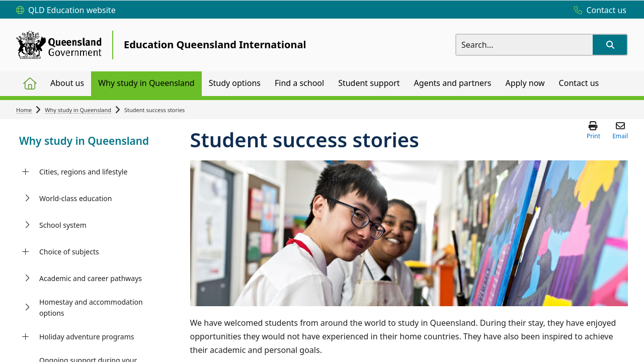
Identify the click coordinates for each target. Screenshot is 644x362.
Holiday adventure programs (87, 337)
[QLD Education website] (66, 11)
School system (63, 225)
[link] (87, 142)
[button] (610, 45)
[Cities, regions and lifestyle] (25, 172)
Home (24, 110)
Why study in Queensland (78, 110)
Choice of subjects (69, 252)
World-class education (75, 198)
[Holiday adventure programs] (25, 337)
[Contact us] (598, 11)
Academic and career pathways (91, 278)
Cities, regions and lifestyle (83, 172)
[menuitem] (30, 84)
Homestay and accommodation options (91, 307)
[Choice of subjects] (25, 252)
